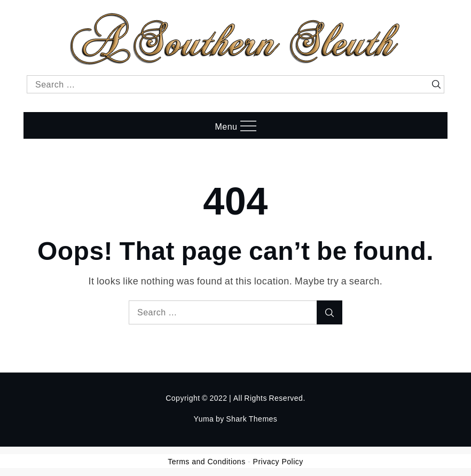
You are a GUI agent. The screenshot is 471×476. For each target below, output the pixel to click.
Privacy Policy (278, 462)
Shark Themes (252, 419)
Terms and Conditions (206, 462)
